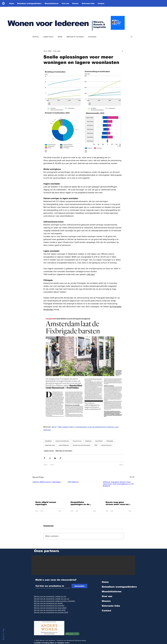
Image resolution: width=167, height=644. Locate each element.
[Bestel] (72, 634)
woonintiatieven (64, 445)
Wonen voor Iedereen (48, 23)
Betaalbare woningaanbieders (119, 587)
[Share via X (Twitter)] (50, 458)
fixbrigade (110, 441)
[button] (132, 37)
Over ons (107, 596)
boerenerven (77, 441)
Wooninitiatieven (112, 592)
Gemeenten (92, 37)
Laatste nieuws (48, 37)
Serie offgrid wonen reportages (46, 503)
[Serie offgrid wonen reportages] (48, 490)
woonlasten (99, 441)
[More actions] (122, 51)
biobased (88, 441)
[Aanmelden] (79, 586)
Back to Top (3, 634)
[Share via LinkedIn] (55, 458)
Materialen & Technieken (75, 37)
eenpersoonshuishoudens (82, 445)
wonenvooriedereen (62, 441)
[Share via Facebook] (44, 458)
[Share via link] (60, 458)
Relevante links (111, 606)
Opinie (60, 37)
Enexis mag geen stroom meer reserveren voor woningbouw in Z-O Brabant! (118, 503)
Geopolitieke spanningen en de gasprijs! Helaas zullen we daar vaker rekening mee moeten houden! (83, 503)
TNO (96, 445)
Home (105, 582)
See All (132, 477)
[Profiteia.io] (84, 490)
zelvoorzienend (106, 445)
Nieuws (106, 601)
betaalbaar (48, 441)
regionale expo (50, 445)
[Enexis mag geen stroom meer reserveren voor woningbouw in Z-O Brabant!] (119, 490)
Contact (106, 611)
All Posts (36, 37)
